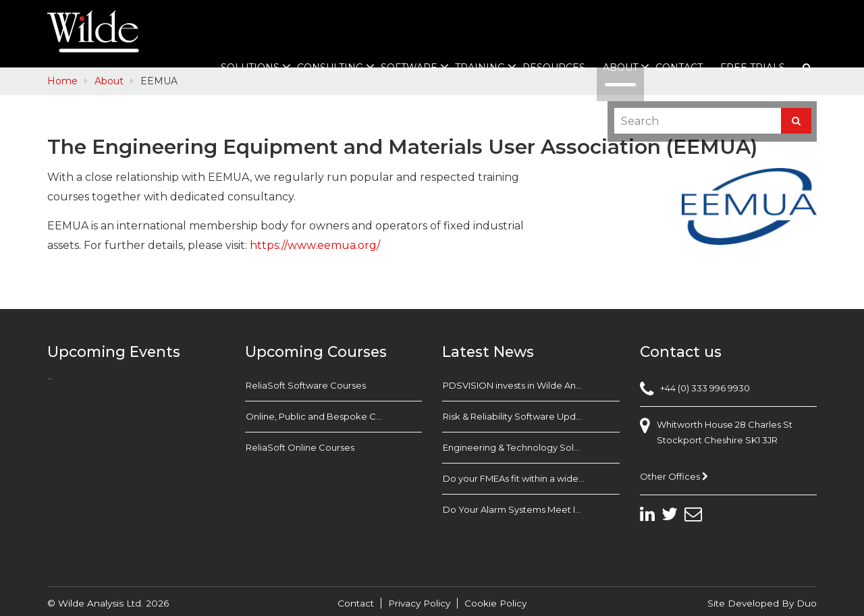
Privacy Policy (419, 603)
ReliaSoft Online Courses (300, 447)
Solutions (250, 67)
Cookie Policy (495, 603)
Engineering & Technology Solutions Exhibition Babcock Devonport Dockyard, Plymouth (531, 447)
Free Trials (753, 67)
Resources (554, 67)
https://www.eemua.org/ (315, 245)
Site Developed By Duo (762, 603)
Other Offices (674, 476)
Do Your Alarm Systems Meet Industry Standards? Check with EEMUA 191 (531, 509)
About (620, 67)
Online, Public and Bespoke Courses (325, 416)
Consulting (330, 67)
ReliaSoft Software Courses (306, 385)
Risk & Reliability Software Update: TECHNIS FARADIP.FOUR (531, 416)
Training (480, 67)
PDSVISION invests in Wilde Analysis (520, 385)
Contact (679, 67)
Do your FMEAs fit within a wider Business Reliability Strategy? (531, 478)
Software (409, 67)
